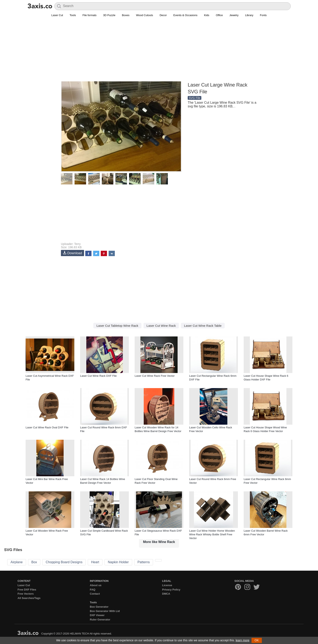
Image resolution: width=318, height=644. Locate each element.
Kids (207, 15)
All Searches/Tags (29, 598)
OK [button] (257, 640)
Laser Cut (57, 15)
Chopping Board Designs (64, 562)
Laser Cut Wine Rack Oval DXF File (47, 427)
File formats (89, 15)
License (167, 585)
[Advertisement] (159, 52)
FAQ (93, 590)
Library (249, 15)
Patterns (144, 562)
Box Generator (99, 607)
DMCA (166, 594)
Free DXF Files (27, 590)
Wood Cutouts (145, 15)
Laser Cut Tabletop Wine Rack (117, 326)
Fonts (263, 15)
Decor (163, 15)
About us (96, 585)
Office (219, 15)
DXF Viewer (97, 615)
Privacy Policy (171, 590)
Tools (73, 15)
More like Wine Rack (159, 542)
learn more (243, 640)
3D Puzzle (109, 15)
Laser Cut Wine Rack (161, 326)
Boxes (126, 15)
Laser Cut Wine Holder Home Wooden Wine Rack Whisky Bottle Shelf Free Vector (212, 534)
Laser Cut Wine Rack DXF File (98, 376)
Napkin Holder (118, 562)
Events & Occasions (185, 15)
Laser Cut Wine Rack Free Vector (155, 376)
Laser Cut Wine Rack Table (203, 326)
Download (72, 253)
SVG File (195, 98)
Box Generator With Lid (105, 611)
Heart (95, 562)
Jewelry (234, 15)
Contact (95, 594)
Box (34, 562)
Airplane (17, 562)
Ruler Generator (100, 620)
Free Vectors (26, 594)
